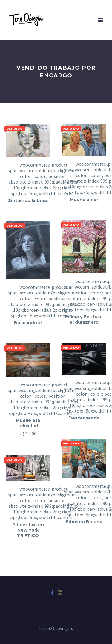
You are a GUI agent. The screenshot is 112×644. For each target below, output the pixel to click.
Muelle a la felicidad (28, 423)
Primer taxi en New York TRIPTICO (28, 530)
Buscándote (28, 323)
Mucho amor (84, 200)
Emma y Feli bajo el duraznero (84, 319)
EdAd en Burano (84, 522)
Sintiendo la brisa (28, 200)
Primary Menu (100, 20)
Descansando (84, 418)
